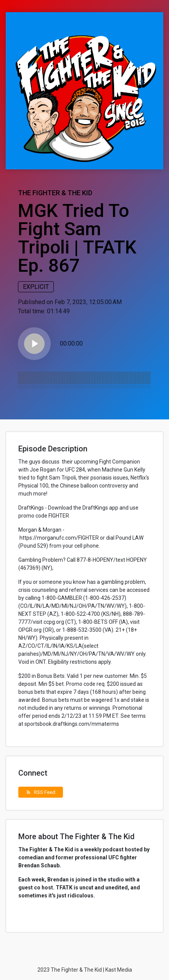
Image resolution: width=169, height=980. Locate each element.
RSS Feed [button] (41, 792)
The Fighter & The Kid (55, 193)
